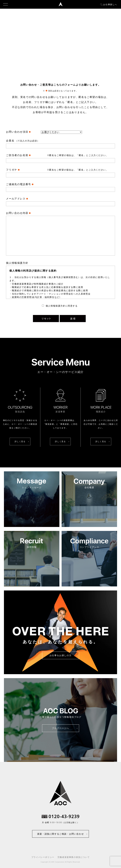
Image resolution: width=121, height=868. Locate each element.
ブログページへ (60, 728)
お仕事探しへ (109, 4)
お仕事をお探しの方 (60, 655)
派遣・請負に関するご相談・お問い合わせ (60, 834)
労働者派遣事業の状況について (74, 857)
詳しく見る (20, 441)
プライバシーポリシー (43, 857)
